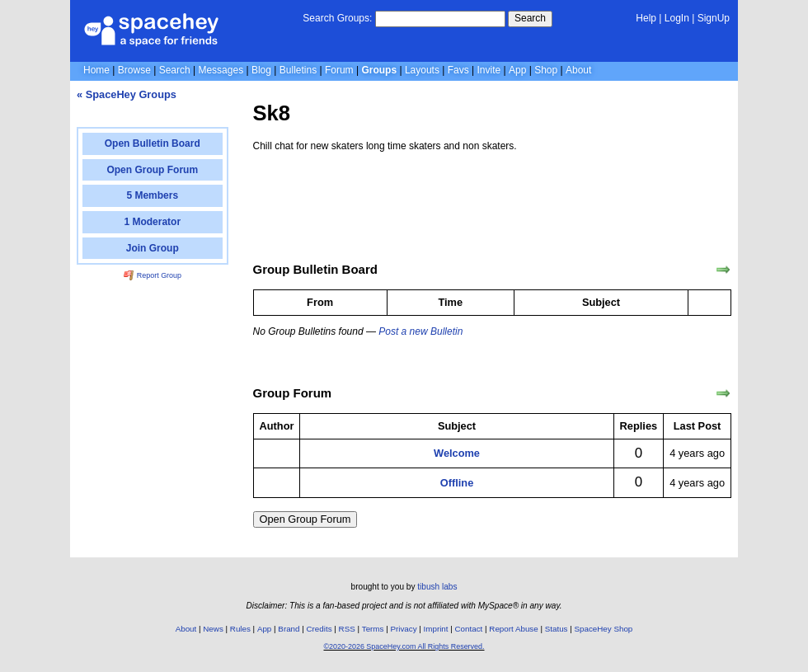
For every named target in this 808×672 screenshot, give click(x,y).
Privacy (403, 629)
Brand (289, 629)
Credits (319, 629)
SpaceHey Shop (604, 629)
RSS (347, 629)
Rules (240, 629)
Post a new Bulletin (420, 331)
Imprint (436, 629)
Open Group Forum (305, 519)
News (213, 629)
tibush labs (437, 587)
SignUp (714, 18)
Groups (379, 70)
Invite (489, 70)
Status (557, 629)
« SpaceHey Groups (127, 94)
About (578, 70)
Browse (134, 70)
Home (96, 70)
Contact (469, 629)
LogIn (677, 18)
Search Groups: (337, 18)
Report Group (153, 275)
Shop (546, 70)
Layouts (422, 70)
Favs (458, 70)
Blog (261, 70)
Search (530, 18)
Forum (339, 70)
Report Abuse (513, 629)
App (517, 70)
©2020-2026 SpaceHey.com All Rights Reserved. (404, 646)
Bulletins (298, 70)
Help (646, 18)
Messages (221, 70)
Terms (373, 629)
